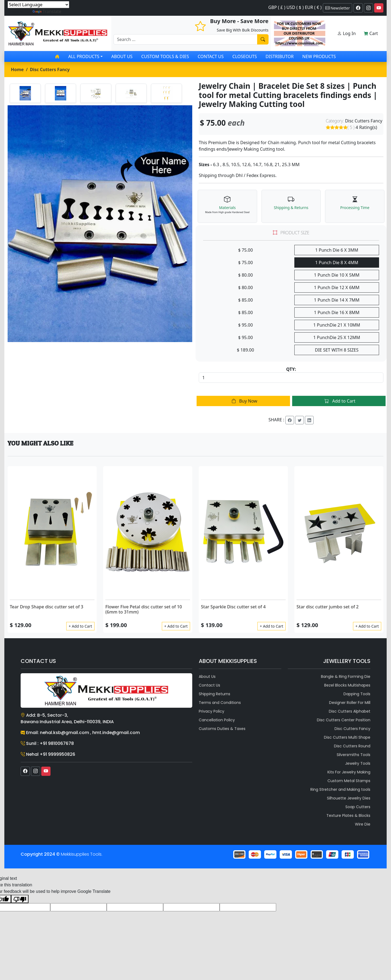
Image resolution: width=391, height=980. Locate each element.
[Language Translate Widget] (38, 5)
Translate (47, 11)
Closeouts (245, 56)
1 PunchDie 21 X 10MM (337, 325)
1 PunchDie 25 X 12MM (337, 337)
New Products (319, 56)
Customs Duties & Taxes (222, 729)
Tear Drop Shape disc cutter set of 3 (47, 607)
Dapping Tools (357, 694)
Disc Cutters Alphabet (350, 711)
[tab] (25, 93)
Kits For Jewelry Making (349, 772)
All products (84, 56)
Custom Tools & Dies (165, 56)
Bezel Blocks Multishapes (347, 685)
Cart (371, 33)
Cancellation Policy (217, 720)
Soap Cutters (358, 807)
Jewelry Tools (358, 763)
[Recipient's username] (185, 39)
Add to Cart (339, 401)
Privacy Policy (212, 711)
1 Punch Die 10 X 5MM (337, 275)
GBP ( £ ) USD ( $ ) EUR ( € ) (295, 7)
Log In (346, 33)
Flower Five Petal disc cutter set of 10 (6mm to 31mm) (144, 609)
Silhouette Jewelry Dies (349, 798)
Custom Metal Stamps (349, 781)
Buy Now (243, 401)
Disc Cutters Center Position (344, 720)
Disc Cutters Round (352, 746)
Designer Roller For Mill (350, 703)
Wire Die (363, 824)
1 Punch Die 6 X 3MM (337, 250)
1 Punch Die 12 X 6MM (337, 287)
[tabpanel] (100, 224)
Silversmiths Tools (354, 755)
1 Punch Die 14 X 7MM (337, 300)
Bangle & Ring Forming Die (346, 676)
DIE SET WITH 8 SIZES (337, 350)
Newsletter (338, 8)
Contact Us (211, 56)
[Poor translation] (20, 899)
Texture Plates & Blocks (348, 815)
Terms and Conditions (220, 703)
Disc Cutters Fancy (50, 69)
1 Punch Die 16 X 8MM (337, 312)
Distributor (280, 56)
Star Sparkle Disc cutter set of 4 (233, 607)
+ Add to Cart (80, 626)
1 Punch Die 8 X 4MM (337, 263)
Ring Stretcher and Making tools (340, 789)
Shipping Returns (215, 694)
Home (17, 69)
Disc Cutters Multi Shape (347, 737)
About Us (122, 56)
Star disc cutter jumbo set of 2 (328, 607)
